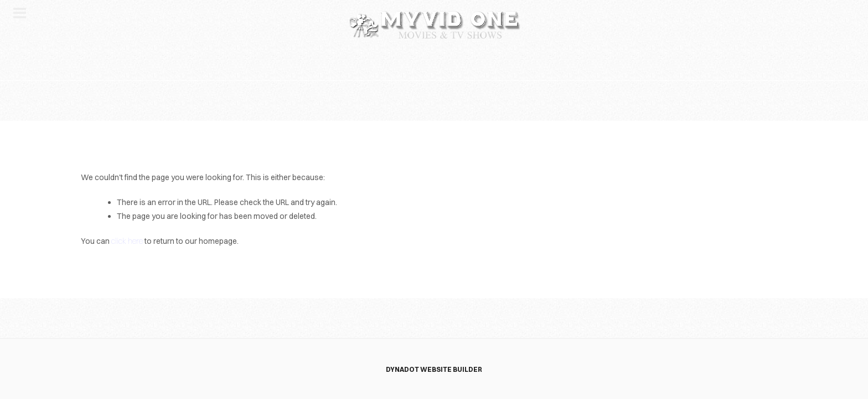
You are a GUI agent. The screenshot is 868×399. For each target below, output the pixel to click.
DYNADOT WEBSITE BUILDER (434, 369)
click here (127, 241)
